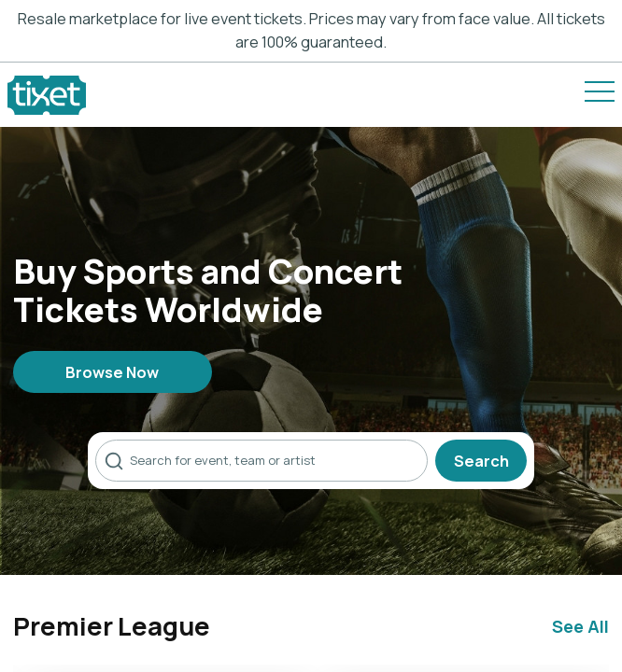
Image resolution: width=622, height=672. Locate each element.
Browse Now (112, 372)
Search (481, 461)
